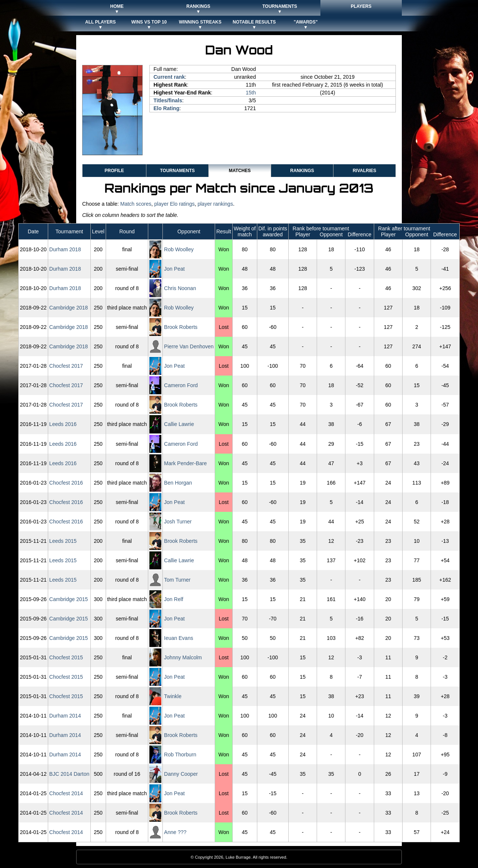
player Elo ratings (174, 204)
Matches (240, 171)
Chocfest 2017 (66, 366)
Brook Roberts (181, 327)
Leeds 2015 (63, 541)
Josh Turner (178, 522)
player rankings (215, 204)
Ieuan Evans (179, 638)
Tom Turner (177, 580)
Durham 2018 (65, 249)
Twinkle (173, 696)
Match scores (136, 204)
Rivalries (364, 171)
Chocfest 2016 (66, 483)
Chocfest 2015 (66, 657)
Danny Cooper (181, 774)
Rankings (302, 171)
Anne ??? (175, 832)
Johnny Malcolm (183, 657)
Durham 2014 (65, 716)
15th (251, 93)
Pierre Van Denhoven (189, 346)
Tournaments (177, 171)
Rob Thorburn (180, 755)
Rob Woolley (179, 249)
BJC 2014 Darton (69, 774)
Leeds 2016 (63, 424)
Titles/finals (168, 100)
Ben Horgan (178, 483)
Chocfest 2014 (66, 793)
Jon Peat (174, 269)
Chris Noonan (180, 288)
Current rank (169, 77)
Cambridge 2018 (69, 308)
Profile (114, 171)
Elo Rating (166, 108)
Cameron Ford (181, 385)
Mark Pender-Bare (185, 463)
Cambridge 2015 (69, 599)
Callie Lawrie (179, 424)
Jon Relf (173, 599)
